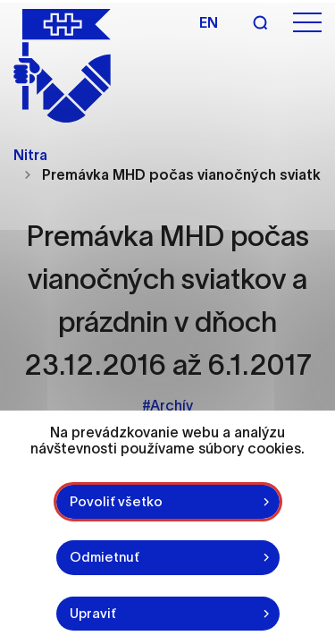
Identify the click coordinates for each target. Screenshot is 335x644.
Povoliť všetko (116, 501)
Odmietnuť (105, 557)
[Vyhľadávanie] (260, 22)
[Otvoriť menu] (307, 23)
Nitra (30, 155)
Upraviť (93, 613)
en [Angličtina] (209, 22)
